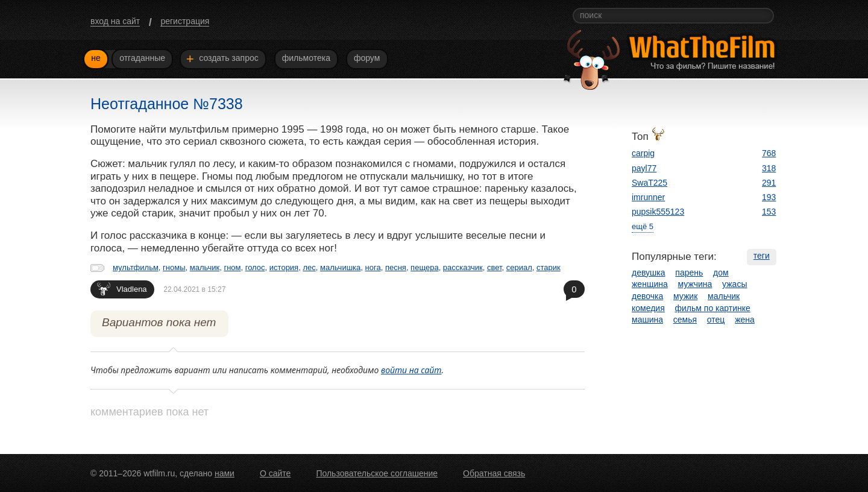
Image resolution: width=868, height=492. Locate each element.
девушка (649, 273)
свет (495, 267)
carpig (643, 153)
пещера (425, 267)
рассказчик (463, 267)
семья (685, 320)
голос (255, 267)
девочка (647, 296)
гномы (174, 267)
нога (373, 267)
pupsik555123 (658, 212)
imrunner (648, 197)
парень (689, 273)
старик (549, 267)
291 (769, 183)
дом (721, 273)
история (284, 267)
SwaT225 (649, 183)
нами (225, 473)
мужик (685, 296)
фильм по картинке (713, 308)
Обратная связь (494, 473)
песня (396, 267)
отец (716, 320)
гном (232, 267)
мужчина (695, 284)
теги (762, 256)
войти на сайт (411, 370)
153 (769, 212)
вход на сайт (115, 21)
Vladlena (122, 289)
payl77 (644, 168)
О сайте (275, 473)
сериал (519, 267)
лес (309, 267)
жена (745, 320)
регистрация (185, 21)
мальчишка (340, 267)
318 (769, 168)
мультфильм (136, 267)
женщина (650, 284)
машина (647, 320)
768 (769, 153)
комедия (648, 308)
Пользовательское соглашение (377, 473)
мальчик (205, 267)
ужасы (734, 284)
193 (769, 197)
